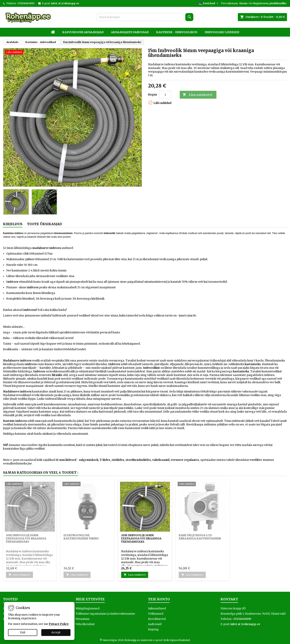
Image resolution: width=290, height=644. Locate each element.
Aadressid (155, 624)
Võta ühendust (85, 624)
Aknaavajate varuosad (130, 32)
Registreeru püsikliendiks (270, 3)
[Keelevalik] (209, 3)
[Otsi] (145, 17)
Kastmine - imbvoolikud (177, 32)
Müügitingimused (88, 609)
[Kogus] (165, 95)
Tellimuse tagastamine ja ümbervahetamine (105, 614)
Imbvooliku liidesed (222, 32)
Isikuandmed (157, 609)
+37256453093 (26, 3)
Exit (23, 632)
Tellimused (156, 614)
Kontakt (229, 599)
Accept (56, 632)
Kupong (153, 629)
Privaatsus (82, 619)
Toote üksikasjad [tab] (45, 224)
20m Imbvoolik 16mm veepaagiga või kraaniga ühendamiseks (141, 539)
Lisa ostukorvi (197, 95)
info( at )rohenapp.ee (65, 3)
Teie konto (159, 599)
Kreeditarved (157, 619)
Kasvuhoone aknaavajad (83, 32)
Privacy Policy (59, 624)
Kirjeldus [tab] (13, 224)
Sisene (243, 3)
